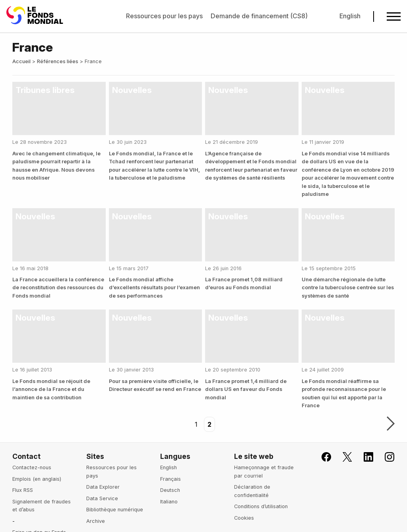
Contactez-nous (32, 467)
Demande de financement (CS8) (259, 16)
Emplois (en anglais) (37, 479)
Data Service (102, 498)
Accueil (21, 61)
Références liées (58, 61)
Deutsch (170, 490)
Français (171, 479)
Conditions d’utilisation (261, 506)
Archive (96, 521)
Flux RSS (23, 490)
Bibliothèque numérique (115, 510)
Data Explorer (103, 487)
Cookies (244, 518)
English (350, 16)
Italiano (169, 502)
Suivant (391, 424)
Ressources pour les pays (164, 16)
